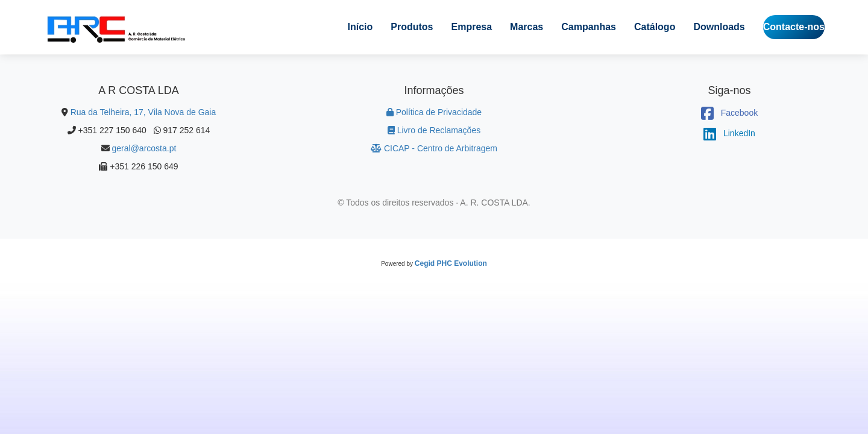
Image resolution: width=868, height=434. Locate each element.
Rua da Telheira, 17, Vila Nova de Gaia (143, 112)
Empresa (472, 27)
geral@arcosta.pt (144, 148)
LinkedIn (729, 133)
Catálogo (655, 27)
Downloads (719, 27)
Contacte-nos (794, 27)
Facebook (729, 113)
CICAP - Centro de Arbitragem (434, 148)
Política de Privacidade (434, 112)
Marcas (527, 27)
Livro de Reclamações (434, 130)
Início (360, 27)
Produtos (412, 27)
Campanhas (589, 27)
